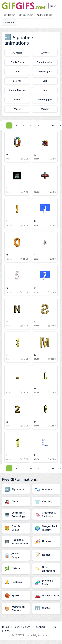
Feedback (40, 627)
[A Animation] (45, 147)
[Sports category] (16, 595)
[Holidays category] (46, 541)
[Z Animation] (45, 280)
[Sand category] (45, 90)
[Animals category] (46, 489)
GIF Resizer (9, 15)
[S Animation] (45, 314)
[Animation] (17, 380)
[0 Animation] (17, 147)
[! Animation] (17, 213)
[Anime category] (16, 501)
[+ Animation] (45, 180)
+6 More (8, 22)
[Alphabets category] (16, 489)
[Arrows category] (45, 53)
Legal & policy (22, 627)
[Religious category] (16, 582)
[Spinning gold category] (45, 100)
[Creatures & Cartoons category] (46, 514)
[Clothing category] (46, 501)
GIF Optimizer (26, 15)
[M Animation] (45, 347)
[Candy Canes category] (17, 62)
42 (53, 125)
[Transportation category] (46, 595)
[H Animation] (17, 180)
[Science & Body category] (46, 582)
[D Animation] (45, 213)
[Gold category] (45, 81)
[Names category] (46, 555)
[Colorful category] (17, 81)
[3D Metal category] (17, 53)
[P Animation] (45, 414)
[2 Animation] (17, 414)
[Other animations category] (46, 569)
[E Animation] (17, 347)
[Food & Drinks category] (16, 528)
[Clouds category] (17, 72)
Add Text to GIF (44, 15)
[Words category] (46, 608)
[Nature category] (16, 568)
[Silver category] (17, 100)
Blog (8, 631)
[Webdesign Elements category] (16, 608)
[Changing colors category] (45, 62)
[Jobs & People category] (16, 555)
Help (53, 627)
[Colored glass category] (45, 72)
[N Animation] (17, 314)
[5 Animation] (17, 280)
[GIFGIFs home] (23, 6)
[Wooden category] (45, 109)
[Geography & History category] (46, 528)
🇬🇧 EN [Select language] (53, 6)
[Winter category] (17, 109)
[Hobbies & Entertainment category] (16, 542)
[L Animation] (45, 447)
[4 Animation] (45, 247)
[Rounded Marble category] (17, 90)
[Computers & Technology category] (16, 514)
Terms (5, 627)
